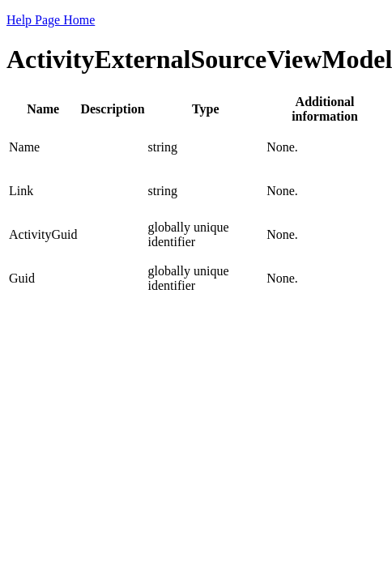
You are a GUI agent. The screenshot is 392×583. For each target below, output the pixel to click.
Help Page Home (51, 20)
